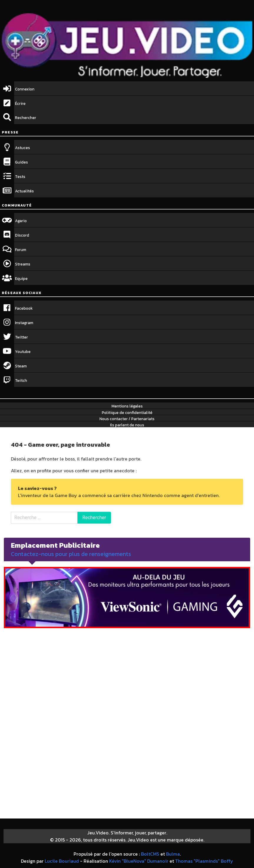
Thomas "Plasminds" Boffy (204, 861)
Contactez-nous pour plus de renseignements (71, 554)
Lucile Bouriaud (62, 861)
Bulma (173, 854)
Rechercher (94, 518)
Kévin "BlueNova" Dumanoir (139, 861)
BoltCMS (150, 854)
